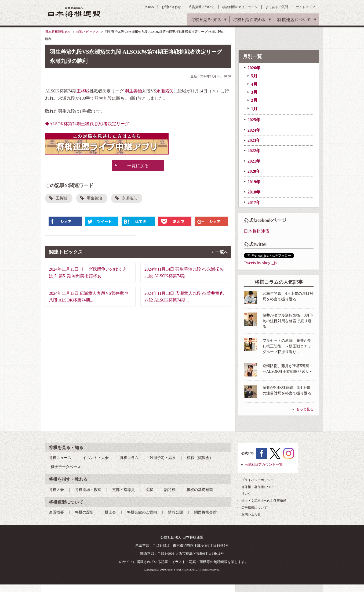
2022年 (254, 151)
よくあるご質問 (277, 7)
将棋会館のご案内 (142, 512)
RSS (151, 7)
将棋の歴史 (84, 512)
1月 (254, 109)
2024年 (254, 130)
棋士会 (110, 512)
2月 (254, 100)
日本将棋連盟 (257, 231)
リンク (246, 494)
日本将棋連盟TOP (58, 32)
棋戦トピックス (88, 32)
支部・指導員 (123, 490)
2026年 (254, 68)
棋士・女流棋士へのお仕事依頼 (264, 501)
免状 (150, 490)
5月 (254, 76)
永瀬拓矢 (165, 91)
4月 (254, 84)
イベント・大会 (96, 458)
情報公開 (176, 512)
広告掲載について (202, 7)
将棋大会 (56, 490)
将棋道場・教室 (88, 490)
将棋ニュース (60, 458)
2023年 (254, 140)
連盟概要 (56, 512)
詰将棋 (170, 490)
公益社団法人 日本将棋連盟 (74, 12)
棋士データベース (66, 467)
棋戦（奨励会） (200, 458)
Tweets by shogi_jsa (261, 263)
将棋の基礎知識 (200, 490)
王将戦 (83, 91)
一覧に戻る (138, 166)
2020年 (254, 171)
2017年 (254, 202)
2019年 (254, 182)
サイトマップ (305, 7)
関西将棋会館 (205, 512)
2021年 (254, 161)
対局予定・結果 (163, 458)
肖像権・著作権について (259, 487)
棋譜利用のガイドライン (240, 7)
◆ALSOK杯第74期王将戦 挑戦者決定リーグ (87, 124)
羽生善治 (133, 91)
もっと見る (305, 409)
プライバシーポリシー (257, 480)
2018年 (254, 192)
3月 (254, 92)
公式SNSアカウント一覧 (264, 464)
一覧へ (222, 252)
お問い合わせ (171, 7)
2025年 (254, 120)
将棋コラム (129, 458)
